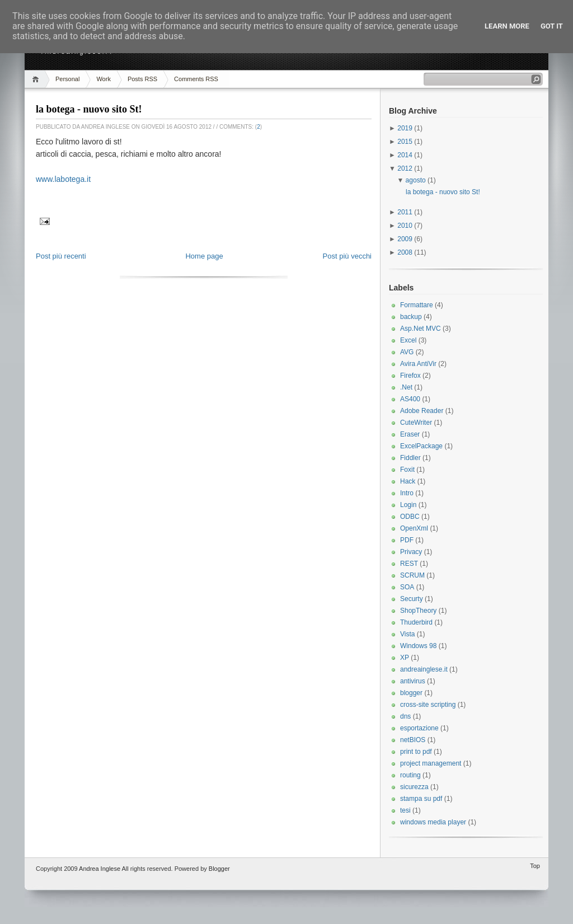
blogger (411, 693)
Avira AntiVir (418, 364)
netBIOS (413, 740)
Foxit (407, 470)
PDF (407, 540)
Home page (204, 256)
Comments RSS (196, 79)
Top (535, 866)
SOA (407, 587)
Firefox (410, 376)
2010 (406, 226)
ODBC (410, 517)
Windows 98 (418, 646)
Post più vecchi (347, 256)
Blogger (219, 869)
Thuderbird (416, 622)
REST (409, 564)
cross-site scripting (428, 705)
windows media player (433, 822)
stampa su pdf (421, 799)
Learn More (507, 26)
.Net (406, 387)
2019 (406, 128)
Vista (407, 634)
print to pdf (416, 752)
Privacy (411, 552)
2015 (406, 142)
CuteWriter (416, 423)
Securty (412, 599)
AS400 (410, 399)
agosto (417, 180)
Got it (552, 26)
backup (411, 317)
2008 (406, 252)
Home (37, 79)
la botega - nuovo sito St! (89, 109)
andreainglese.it (424, 669)
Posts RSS (142, 79)
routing (410, 775)
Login (408, 505)
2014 (406, 155)
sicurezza (414, 787)
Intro (407, 493)
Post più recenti (61, 256)
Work (103, 79)
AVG (407, 352)
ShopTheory (418, 611)
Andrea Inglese (100, 869)
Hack (408, 481)
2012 (406, 168)
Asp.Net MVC (421, 329)
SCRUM (412, 575)
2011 (406, 212)
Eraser (410, 434)
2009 (406, 239)
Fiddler (410, 458)
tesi (405, 810)
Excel (408, 340)
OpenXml (414, 528)
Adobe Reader (422, 411)
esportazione (419, 728)
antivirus (413, 681)
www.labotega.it (63, 179)
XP (405, 658)
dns (405, 716)
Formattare (417, 305)
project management (431, 763)
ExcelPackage (421, 446)
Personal (67, 79)
